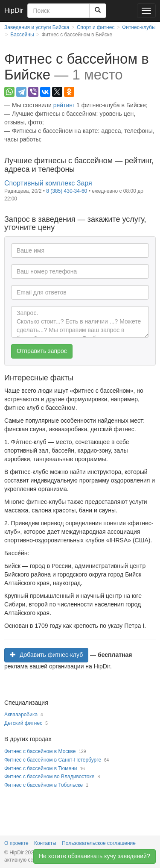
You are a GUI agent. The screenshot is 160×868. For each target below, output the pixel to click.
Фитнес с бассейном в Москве (40, 751)
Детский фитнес (23, 723)
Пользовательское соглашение (99, 843)
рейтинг (64, 105)
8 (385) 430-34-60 (67, 191)
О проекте (16, 843)
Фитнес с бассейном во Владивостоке (49, 777)
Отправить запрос (42, 351)
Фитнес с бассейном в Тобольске (44, 785)
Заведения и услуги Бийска (37, 27)
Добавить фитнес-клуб (46, 655)
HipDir (14, 10)
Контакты (45, 843)
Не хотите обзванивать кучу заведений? (95, 856)
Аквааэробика (21, 715)
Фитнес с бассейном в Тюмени (41, 768)
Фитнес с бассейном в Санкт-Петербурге (53, 760)
